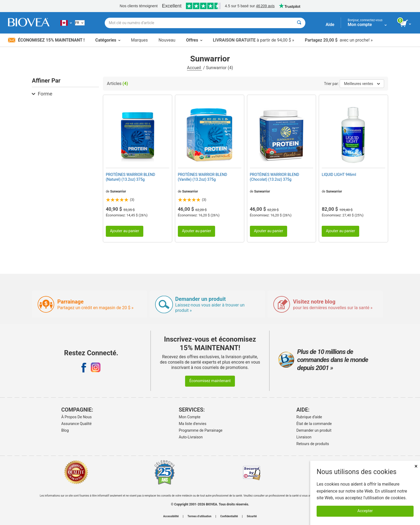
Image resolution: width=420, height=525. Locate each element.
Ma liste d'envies (193, 424)
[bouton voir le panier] (406, 24)
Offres (194, 40)
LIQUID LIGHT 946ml (339, 175)
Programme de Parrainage (201, 430)
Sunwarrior (118, 191)
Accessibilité (171, 516)
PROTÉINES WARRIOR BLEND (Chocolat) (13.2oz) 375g (275, 177)
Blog (65, 430)
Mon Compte (190, 417)
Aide (330, 25)
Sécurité (252, 516)
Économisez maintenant (210, 381)
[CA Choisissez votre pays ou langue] (66, 23)
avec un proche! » (339, 40)
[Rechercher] (299, 23)
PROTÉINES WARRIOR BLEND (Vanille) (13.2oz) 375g (202, 177)
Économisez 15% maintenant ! (46, 40)
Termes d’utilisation (199, 516)
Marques (139, 40)
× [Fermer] (416, 466)
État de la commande (314, 424)
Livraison (304, 437)
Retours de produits (313, 444)
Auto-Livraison (191, 437)
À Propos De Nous (77, 417)
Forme (42, 94)
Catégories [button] (108, 40)
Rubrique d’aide (309, 417)
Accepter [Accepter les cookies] (365, 511)
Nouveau (167, 40)
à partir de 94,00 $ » (254, 40)
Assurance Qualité (76, 424)
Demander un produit (314, 430)
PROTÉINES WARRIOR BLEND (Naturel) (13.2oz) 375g (130, 177)
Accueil (194, 68)
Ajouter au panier (124, 231)
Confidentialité (229, 516)
